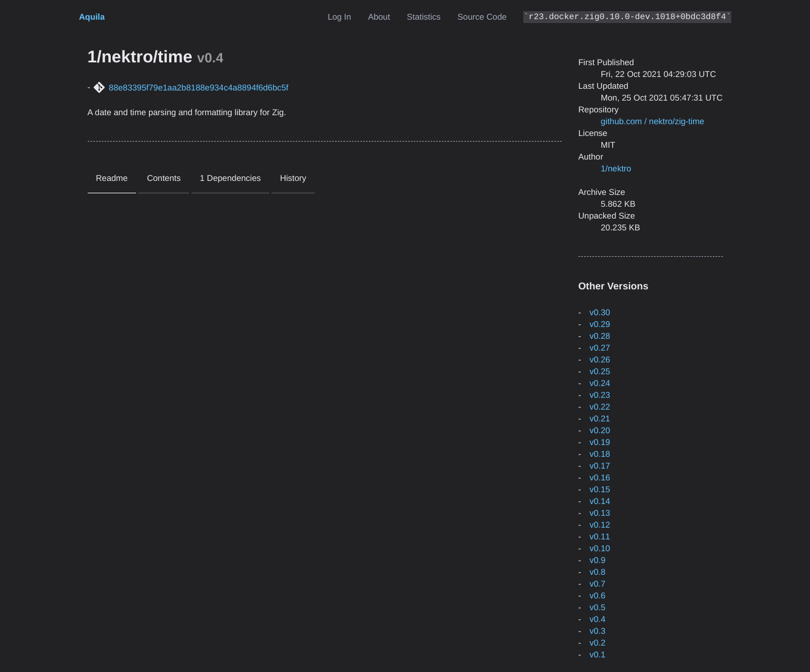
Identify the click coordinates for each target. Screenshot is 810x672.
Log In (340, 17)
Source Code (482, 17)
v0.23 (600, 395)
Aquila (92, 17)
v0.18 (600, 454)
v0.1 (598, 655)
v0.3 (598, 631)
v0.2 (598, 643)
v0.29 (600, 324)
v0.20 (600, 431)
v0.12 (600, 525)
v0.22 (600, 407)
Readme (112, 178)
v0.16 (600, 478)
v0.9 (598, 560)
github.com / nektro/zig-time (653, 122)
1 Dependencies (230, 178)
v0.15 (600, 490)
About (379, 17)
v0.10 (600, 549)
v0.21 (600, 419)
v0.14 (600, 501)
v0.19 (600, 442)
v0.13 (600, 513)
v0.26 (600, 360)
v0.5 (598, 608)
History (293, 178)
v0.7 (598, 584)
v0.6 (598, 596)
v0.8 (598, 572)
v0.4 (598, 619)
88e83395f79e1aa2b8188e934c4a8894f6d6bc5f (199, 88)
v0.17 (600, 466)
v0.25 (600, 372)
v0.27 (600, 348)
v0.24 (600, 383)
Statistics (424, 17)
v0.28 (600, 336)
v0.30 (600, 313)
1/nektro (616, 169)
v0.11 (600, 537)
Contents (164, 178)
